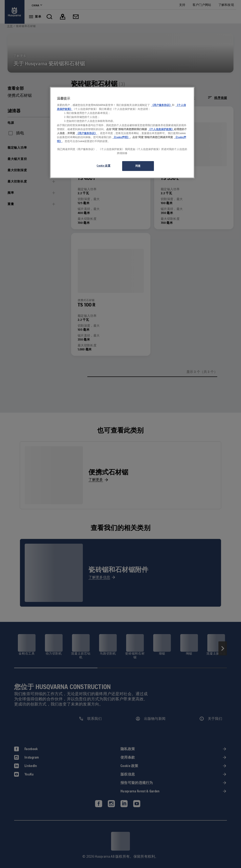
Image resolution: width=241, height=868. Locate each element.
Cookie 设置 (104, 166)
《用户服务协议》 (161, 105)
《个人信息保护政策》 (161, 129)
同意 (138, 166)
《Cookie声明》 (121, 137)
